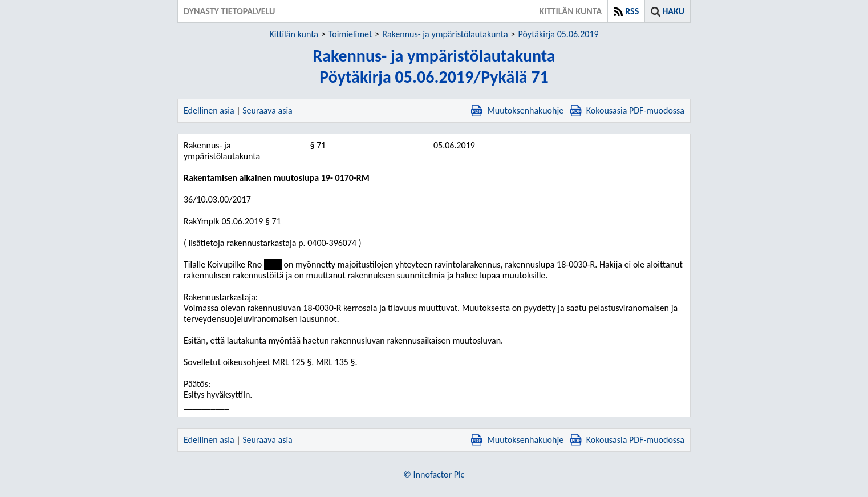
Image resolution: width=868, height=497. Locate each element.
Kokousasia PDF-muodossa (627, 110)
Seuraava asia (267, 110)
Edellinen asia (209, 110)
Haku (673, 11)
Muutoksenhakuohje (517, 110)
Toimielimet (350, 34)
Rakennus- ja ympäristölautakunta (445, 34)
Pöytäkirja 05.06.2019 (559, 34)
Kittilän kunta (294, 34)
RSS (632, 11)
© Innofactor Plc (434, 474)
